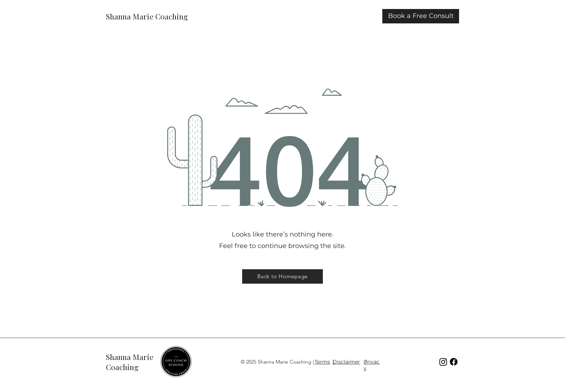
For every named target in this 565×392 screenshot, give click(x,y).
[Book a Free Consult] (421, 16)
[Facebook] (454, 362)
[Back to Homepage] (282, 276)
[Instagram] (443, 362)
